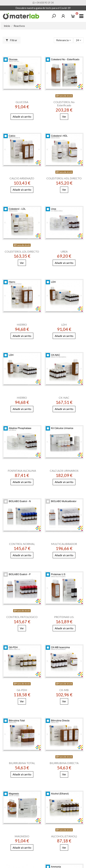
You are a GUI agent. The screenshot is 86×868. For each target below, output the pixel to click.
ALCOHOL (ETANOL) (64, 836)
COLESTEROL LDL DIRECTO (22, 251)
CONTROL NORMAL (22, 544)
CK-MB (64, 690)
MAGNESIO (22, 836)
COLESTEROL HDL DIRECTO (64, 178)
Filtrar (12, 40)
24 (79, 40)
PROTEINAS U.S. (64, 617)
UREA (64, 251)
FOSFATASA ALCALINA (22, 471)
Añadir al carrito (22, 116)
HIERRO (22, 325)
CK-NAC (64, 398)
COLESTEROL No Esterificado (64, 104)
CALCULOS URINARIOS (64, 471)
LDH (64, 325)
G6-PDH (22, 690)
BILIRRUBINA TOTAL (22, 763)
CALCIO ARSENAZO (22, 178)
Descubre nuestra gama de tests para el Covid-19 (43, 8)
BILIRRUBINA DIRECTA (64, 763)
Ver (64, 116)
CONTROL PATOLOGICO (22, 617)
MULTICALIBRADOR (64, 544)
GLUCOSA (22, 102)
